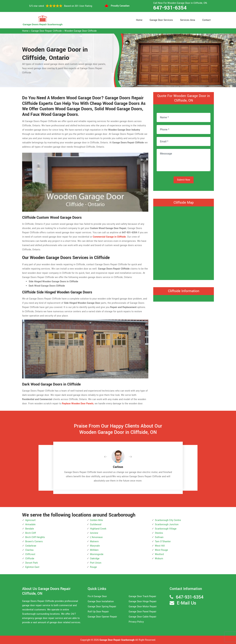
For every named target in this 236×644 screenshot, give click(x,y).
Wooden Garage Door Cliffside (81, 31)
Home (139, 20)
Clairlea (29, 550)
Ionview (94, 533)
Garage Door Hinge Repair (143, 601)
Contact (206, 20)
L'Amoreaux (96, 537)
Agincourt (30, 520)
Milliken (94, 550)
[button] (108, 457)
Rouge (93, 567)
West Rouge (161, 550)
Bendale (30, 529)
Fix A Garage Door (97, 596)
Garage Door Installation (101, 601)
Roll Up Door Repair (98, 612)
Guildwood (96, 524)
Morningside (97, 554)
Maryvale (95, 546)
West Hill (160, 546)
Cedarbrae (31, 546)
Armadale (30, 524)
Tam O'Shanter (163, 542)
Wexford (159, 554)
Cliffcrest (30, 554)
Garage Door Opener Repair (102, 617)
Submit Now (184, 180)
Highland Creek (98, 529)
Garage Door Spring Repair (102, 607)
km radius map (184, 242)
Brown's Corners (34, 542)
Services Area (188, 20)
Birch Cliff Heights (35, 537)
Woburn (159, 559)
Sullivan (159, 537)
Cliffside (30, 559)
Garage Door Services (161, 20)
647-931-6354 (170, 8)
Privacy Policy (136, 622)
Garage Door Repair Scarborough (117, 640)
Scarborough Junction (167, 524)
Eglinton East (32, 567)
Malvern (94, 542)
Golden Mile (96, 520)
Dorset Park (31, 563)
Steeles (159, 533)
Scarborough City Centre (168, 520)
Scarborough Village (166, 529)
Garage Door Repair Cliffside (46, 31)
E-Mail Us (187, 603)
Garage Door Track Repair (142, 596)
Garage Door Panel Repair (143, 612)
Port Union (96, 563)
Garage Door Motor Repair (143, 607)
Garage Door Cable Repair (143, 617)
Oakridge (95, 559)
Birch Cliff (31, 533)
